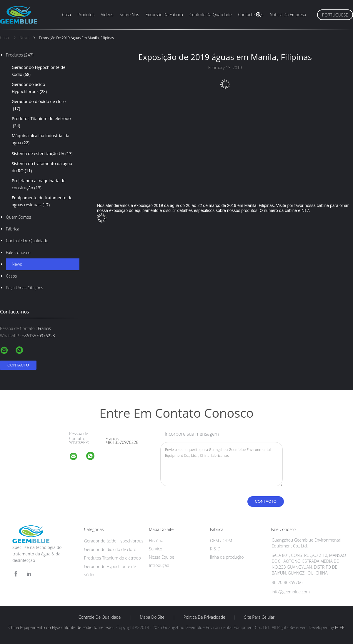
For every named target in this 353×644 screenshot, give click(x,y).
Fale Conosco (18, 252)
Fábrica (13, 229)
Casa (66, 15)
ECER (340, 627)
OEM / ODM (221, 541)
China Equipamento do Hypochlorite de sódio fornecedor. (63, 627)
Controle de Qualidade (27, 241)
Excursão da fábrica (164, 15)
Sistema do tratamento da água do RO (42, 167)
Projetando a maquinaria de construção (39, 185)
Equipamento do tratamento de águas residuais (42, 202)
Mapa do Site (152, 617)
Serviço (155, 549)
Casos (11, 276)
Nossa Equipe (161, 557)
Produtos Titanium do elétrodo (41, 122)
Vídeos (107, 15)
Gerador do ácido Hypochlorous (29, 88)
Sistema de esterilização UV (42, 154)
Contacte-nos (251, 15)
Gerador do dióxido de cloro (39, 105)
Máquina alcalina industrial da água (40, 140)
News (17, 264)
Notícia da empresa (288, 15)
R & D (215, 549)
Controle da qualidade (210, 15)
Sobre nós (129, 15)
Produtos (86, 15)
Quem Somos (19, 217)
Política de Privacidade (204, 617)
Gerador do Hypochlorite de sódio (39, 71)
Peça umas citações (25, 288)
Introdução (159, 565)
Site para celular (260, 617)
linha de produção (227, 557)
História (156, 541)
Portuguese (335, 15)
